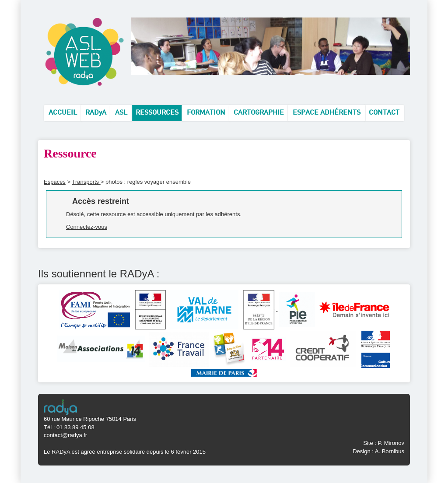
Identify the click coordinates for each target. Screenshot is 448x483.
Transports (86, 182)
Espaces (55, 182)
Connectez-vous (87, 227)
